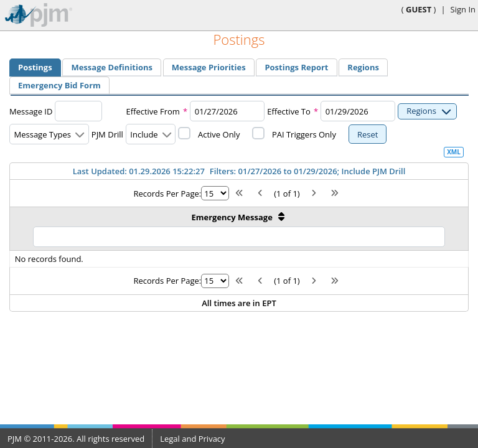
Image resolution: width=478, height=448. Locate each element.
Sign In (463, 9)
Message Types (43, 134)
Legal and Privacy (192, 439)
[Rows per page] (215, 193)
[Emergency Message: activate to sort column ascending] (239, 228)
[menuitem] (35, 67)
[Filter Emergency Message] (239, 237)
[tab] (35, 68)
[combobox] (227, 111)
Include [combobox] (144, 134)
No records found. (49, 259)
